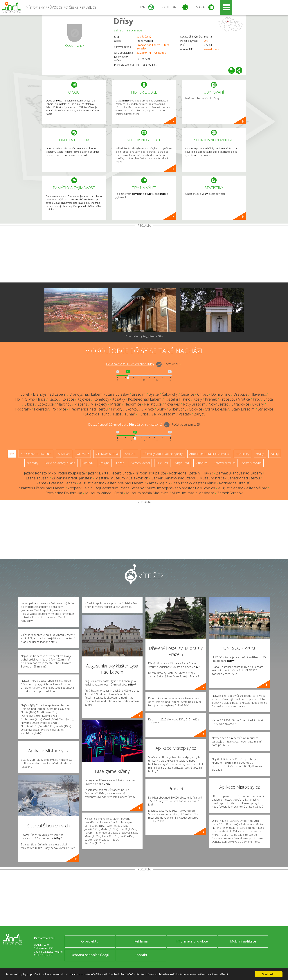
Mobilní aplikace (243, 941)
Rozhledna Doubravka (64, 493)
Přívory (117, 409)
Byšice (154, 394)
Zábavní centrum (225, 463)
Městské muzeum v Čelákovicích (122, 478)
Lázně (120, 463)
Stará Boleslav (217, 409)
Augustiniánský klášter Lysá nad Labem (111, 483)
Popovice (59, 409)
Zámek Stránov (230, 493)
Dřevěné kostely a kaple (60, 463)
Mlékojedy (99, 404)
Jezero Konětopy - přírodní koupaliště (54, 473)
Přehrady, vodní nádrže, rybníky (163, 454)
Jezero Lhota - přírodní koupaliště (139, 473)
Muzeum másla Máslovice (147, 493)
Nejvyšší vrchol (140, 463)
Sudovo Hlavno (97, 414)
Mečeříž (81, 404)
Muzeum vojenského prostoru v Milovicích (181, 488)
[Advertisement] (144, 255)
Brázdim (139, 394)
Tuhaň (130, 414)
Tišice (117, 414)
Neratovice (153, 404)
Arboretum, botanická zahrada (209, 454)
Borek (25, 394)
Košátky (119, 399)
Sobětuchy (178, 409)
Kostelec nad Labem (145, 399)
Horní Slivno (25, 399)
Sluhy (161, 409)
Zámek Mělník (159, 483)
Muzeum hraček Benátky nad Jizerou (230, 478)
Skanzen (131, 454)
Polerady (41, 409)
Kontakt (141, 955)
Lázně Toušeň (37, 478)
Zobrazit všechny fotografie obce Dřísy (144, 336)
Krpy (257, 399)
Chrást (203, 394)
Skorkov (132, 409)
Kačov (54, 399)
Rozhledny (242, 454)
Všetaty (185, 414)
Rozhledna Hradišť (234, 483)
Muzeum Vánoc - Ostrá (104, 493)
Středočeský (144, 36)
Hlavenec (258, 394)
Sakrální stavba (252, 463)
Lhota (268, 399)
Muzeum (201, 463)
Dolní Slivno (221, 394)
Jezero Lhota (98, 473)
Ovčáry (258, 404)
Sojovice (196, 409)
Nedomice (133, 404)
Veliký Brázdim (164, 414)
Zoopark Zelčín (80, 488)
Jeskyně (105, 463)
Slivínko (148, 409)
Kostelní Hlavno (178, 399)
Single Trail (182, 463)
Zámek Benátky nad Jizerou (174, 478)
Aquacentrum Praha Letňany (120, 488)
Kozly (198, 399)
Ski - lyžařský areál (107, 454)
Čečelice (187, 394)
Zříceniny (32, 463)
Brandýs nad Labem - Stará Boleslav (99, 394)
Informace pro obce (192, 941)
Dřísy (123, 21)
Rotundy (88, 463)
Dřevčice (240, 394)
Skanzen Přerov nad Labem (42, 488)
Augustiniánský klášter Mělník (242, 488)
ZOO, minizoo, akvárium (36, 454)
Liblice (29, 404)
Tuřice (143, 414)
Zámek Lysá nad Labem (56, 483)
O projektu (90, 941)
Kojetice (68, 399)
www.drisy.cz (211, 49)
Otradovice (240, 404)
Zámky (275, 454)
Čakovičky (170, 394)
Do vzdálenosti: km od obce (130, 364)
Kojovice (84, 399)
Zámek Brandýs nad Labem (239, 473)
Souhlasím (269, 974)
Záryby (200, 414)
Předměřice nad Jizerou (89, 409)
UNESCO (83, 454)
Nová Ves (172, 404)
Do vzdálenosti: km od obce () (125, 424)
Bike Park (162, 463)
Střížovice (266, 409)
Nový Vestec (218, 404)
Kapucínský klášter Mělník (195, 483)
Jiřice (42, 399)
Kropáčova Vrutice (235, 399)
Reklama (141, 941)
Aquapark (64, 454)
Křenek (211, 399)
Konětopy (101, 399)
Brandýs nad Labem (50, 394)
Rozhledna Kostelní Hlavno (191, 473)
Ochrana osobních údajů (90, 955)
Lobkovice (46, 404)
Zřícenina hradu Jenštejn (72, 478)
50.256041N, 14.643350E (151, 53)
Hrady (260, 454)
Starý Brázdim (243, 409)
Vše (12, 454)
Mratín (116, 404)
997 (206, 41)
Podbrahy (23, 409)
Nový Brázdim (194, 404)
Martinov (64, 404)
